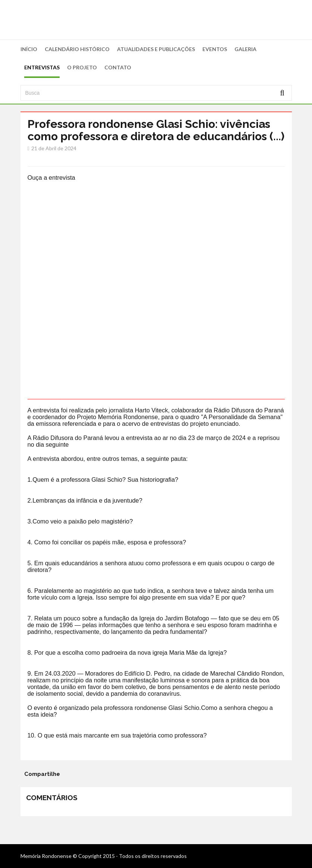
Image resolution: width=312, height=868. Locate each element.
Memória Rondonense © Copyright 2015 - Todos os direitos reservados (104, 856)
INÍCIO (29, 49)
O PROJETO (82, 67)
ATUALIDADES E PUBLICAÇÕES (156, 49)
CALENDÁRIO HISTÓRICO (77, 49)
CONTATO (118, 67)
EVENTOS (215, 49)
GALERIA (245, 49)
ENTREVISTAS (42, 67)
